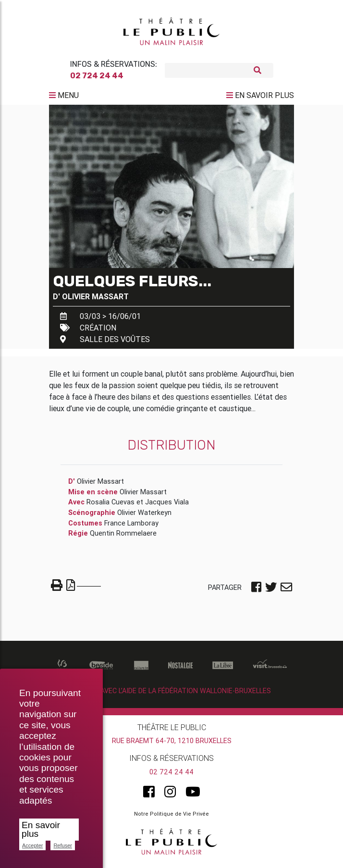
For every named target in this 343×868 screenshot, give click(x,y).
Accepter (32, 845)
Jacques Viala (167, 506)
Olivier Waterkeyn (144, 516)
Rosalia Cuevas (110, 506)
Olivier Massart (95, 300)
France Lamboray (131, 526)
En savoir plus (41, 829)
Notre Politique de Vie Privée (171, 818)
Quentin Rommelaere (123, 537)
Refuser (63, 845)
